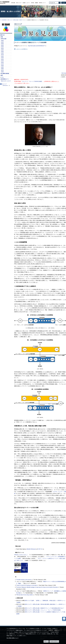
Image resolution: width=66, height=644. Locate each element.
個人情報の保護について (13, 638)
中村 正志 (64, 73)
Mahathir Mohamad (31, 549)
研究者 (33, 3)
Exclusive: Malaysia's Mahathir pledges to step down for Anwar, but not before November (37, 587)
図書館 (37, 3)
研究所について (42, 3)
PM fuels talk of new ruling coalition (25, 595)
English (64, 3)
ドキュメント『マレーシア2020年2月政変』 (32, 81)
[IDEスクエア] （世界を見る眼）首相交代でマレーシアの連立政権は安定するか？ (44, 608)
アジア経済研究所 (3, 20)
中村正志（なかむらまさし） (21, 555)
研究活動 (13, 3)
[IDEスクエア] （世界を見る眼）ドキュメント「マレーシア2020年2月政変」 (43, 610)
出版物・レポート (26, 3)
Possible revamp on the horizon (24, 580)
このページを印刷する (22, 49)
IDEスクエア (19, 3)
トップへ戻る (64, 619)
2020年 (21, 20)
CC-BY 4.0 (40, 549)
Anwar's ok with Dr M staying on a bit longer (27, 585)
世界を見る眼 (16, 20)
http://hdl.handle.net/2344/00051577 (37, 46)
